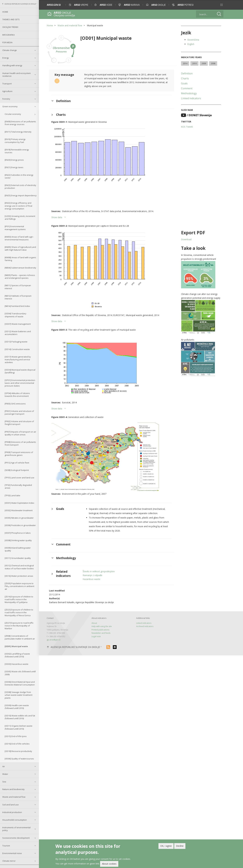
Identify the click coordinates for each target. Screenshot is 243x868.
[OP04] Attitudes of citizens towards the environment (17, 395)
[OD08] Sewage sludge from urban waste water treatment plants (19, 695)
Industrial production (12, 812)
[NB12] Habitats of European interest (18, 297)
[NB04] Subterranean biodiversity (20, 268)
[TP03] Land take (12, 495)
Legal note (96, 636)
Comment (187, 88)
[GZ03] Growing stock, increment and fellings (20, 218)
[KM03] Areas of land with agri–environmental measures (19, 238)
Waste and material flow (14, 797)
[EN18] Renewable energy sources (17, 151)
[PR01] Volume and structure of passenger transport (19, 412)
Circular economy (13, 114)
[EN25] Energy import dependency (21, 195)
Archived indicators (145, 626)
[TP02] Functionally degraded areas (18, 486)
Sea (4, 782)
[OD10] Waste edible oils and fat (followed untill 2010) (20, 717)
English (191, 44)
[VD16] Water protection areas (19, 576)
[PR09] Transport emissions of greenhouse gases (19, 454)
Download (186, 239)
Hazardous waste (91, 579)
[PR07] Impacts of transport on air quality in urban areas (20, 433)
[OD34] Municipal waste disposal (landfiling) (20, 371)
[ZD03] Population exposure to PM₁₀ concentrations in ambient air (19, 586)
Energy (6, 58)
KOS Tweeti (187, 127)
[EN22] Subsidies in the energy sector (19, 176)
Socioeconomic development (16, 838)
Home (5, 12)
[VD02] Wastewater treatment (19, 510)
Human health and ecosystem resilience (17, 75)
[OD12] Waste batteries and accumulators (18, 333)
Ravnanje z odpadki (92, 575)
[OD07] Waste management (18, 324)
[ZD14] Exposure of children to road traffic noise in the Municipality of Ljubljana (19, 599)
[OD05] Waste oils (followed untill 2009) (20, 673)
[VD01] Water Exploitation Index (19, 503)
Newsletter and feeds (101, 633)
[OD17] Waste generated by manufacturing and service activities (18, 360)
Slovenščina (193, 40)
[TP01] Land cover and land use (19, 478)
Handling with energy (12, 65)
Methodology (189, 93)
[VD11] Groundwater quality (18, 558)
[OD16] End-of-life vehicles (17, 744)
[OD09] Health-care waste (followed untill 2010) (17, 707)
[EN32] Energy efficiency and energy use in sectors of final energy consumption (18, 206)
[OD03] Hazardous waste (17, 664)
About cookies (109, 864)
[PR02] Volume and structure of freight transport (19, 423)
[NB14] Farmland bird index (17, 306)
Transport (7, 84)
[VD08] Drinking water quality (18, 540)
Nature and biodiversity (13, 789)
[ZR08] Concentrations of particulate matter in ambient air (20, 637)
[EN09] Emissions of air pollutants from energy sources (20, 123)
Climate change (10, 50)
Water (5, 774)
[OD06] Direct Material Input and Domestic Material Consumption (20, 683)
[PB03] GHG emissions (15, 404)
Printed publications (100, 630)
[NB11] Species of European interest (18, 287)
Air (4, 766)
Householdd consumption (15, 820)
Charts (185, 78)
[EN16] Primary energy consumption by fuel (15, 141)
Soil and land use (11, 805)
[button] (222, 5)
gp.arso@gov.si (54, 640)
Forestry (6, 99)
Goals (184, 83)
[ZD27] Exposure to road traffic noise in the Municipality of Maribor (19, 626)
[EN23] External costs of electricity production (20, 187)
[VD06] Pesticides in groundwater (20, 525)
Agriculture (7, 91)
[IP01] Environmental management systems (15, 228)
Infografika (8, 35)
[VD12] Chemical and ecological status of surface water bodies (19, 567)
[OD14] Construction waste (17, 349)
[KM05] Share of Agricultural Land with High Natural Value (20, 248)
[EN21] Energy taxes (14, 167)
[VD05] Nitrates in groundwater (19, 518)
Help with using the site (102, 626)
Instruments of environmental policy (16, 829)
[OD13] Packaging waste (16, 342)
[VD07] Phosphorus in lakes (18, 533)
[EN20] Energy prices (14, 160)
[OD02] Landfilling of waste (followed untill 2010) (17, 655)
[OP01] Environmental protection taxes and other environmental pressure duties (20, 383)
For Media (7, 42)
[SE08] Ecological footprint (17, 470)
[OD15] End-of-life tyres (16, 736)
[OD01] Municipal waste (16, 646)
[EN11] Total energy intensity (18, 132)
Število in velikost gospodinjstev (99, 571)
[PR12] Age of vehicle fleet (17, 463)
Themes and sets (11, 19)
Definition (187, 73)
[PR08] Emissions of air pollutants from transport (20, 443)
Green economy (10, 106)
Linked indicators (191, 98)
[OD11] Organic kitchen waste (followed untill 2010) (19, 727)
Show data (57, 217)
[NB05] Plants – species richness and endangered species (20, 277)
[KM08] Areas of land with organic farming (20, 259)
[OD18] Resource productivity (18, 751)
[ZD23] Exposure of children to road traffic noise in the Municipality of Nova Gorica (19, 612)
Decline (180, 846)
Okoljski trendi (10, 27)
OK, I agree (166, 846)
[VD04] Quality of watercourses (19, 759)
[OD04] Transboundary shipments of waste (15, 315)
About (94, 623)
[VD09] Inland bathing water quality (18, 549)
